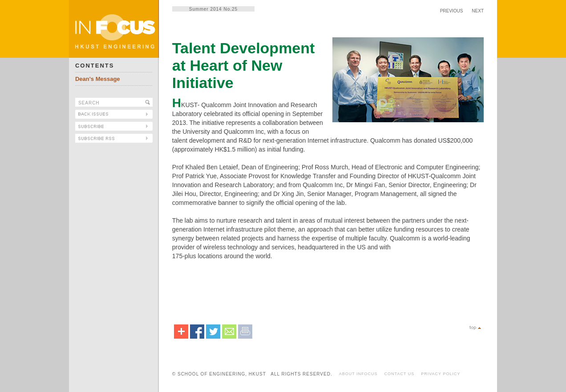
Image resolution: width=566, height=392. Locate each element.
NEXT (478, 11)
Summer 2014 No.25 (213, 9)
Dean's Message (98, 79)
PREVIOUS (452, 11)
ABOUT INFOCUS (358, 374)
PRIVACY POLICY (441, 374)
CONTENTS (95, 66)
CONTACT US (400, 374)
